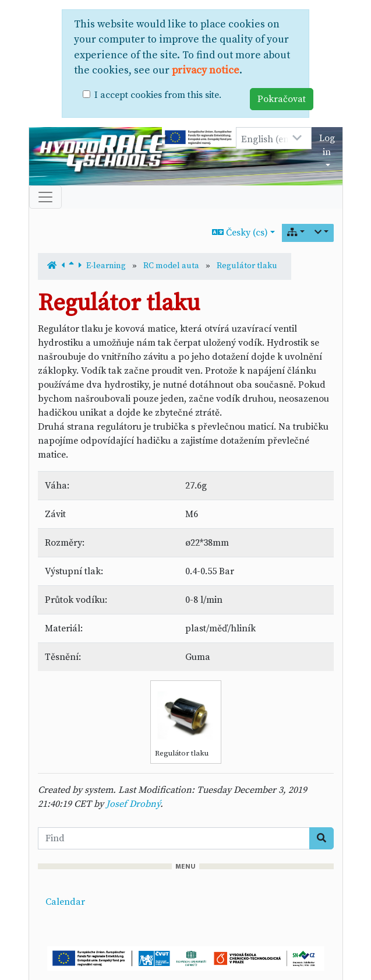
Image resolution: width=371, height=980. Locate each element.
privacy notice (206, 71)
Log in (327, 145)
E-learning (106, 266)
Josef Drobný (133, 804)
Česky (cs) (240, 233)
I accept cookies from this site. (158, 95)
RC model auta (171, 266)
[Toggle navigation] (45, 197)
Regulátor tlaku (247, 266)
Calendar (65, 902)
